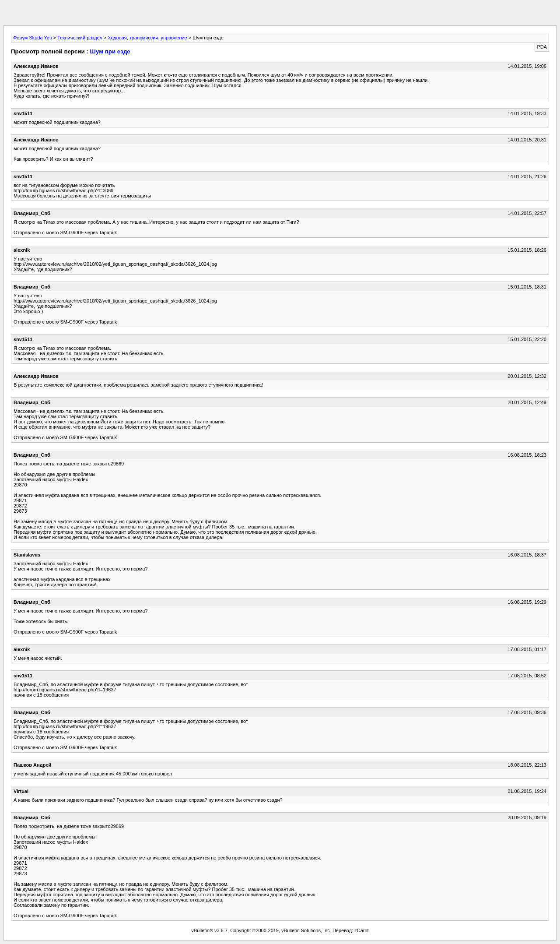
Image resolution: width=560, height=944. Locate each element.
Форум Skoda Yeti (32, 38)
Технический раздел (80, 38)
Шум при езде (110, 51)
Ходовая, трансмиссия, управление (147, 38)
